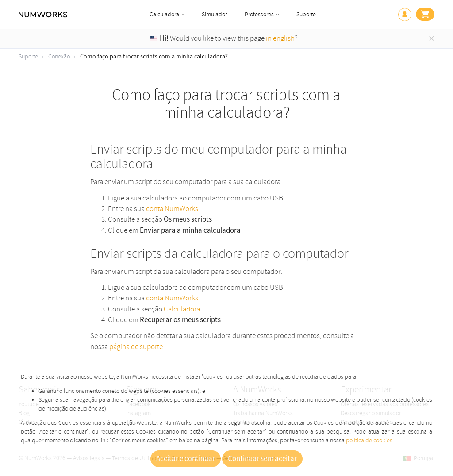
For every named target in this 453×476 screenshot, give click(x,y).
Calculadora (164, 14)
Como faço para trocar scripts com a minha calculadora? (154, 57)
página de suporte (136, 347)
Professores (259, 14)
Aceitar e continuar (186, 459)
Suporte (306, 14)
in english (280, 38)
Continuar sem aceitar (262, 459)
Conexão (59, 56)
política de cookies (369, 440)
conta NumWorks (172, 209)
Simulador (214, 14)
